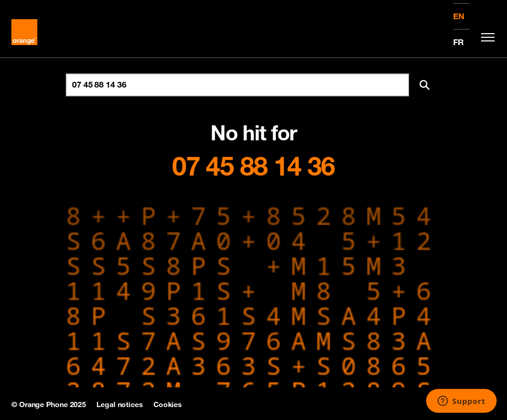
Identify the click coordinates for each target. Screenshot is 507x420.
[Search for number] (237, 85)
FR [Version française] (459, 42)
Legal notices (120, 404)
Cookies (168, 404)
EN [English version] (459, 16)
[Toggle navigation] (485, 37)
